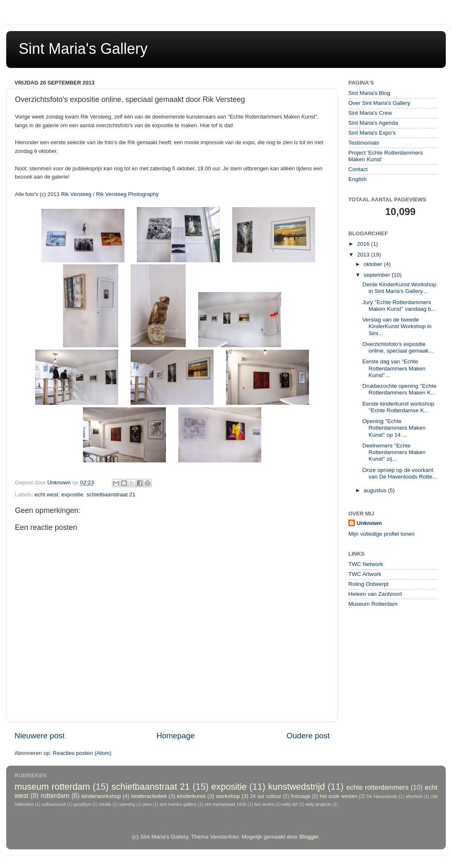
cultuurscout (53, 804)
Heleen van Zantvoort (375, 594)
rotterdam (55, 795)
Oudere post (308, 736)
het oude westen (338, 796)
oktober (374, 264)
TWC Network (366, 564)
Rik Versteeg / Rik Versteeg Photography (110, 194)
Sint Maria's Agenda (373, 123)
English (357, 179)
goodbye (82, 804)
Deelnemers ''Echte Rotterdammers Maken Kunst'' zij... (394, 452)
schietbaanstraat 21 (111, 494)
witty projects (318, 804)
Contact (358, 169)
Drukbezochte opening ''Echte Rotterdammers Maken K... (400, 389)
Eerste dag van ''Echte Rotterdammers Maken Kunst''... (394, 368)
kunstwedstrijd (297, 787)
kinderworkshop (101, 796)
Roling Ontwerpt (368, 584)
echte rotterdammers (377, 787)
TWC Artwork (365, 574)
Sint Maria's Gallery (83, 49)
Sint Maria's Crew (370, 113)
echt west (46, 494)
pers (147, 804)
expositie (72, 494)
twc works (264, 804)
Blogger (309, 837)
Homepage (175, 736)
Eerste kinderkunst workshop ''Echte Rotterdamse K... (398, 407)
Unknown (369, 523)
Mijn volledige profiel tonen (382, 534)
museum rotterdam (52, 787)
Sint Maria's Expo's (372, 133)
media (105, 804)
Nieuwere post (40, 736)
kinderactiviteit (149, 796)
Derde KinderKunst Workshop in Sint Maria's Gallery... (399, 288)
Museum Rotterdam (373, 604)
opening (127, 804)
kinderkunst (191, 796)
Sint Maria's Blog (369, 93)
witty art (290, 804)
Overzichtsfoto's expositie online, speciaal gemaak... (398, 347)
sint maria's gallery (178, 804)
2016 (364, 244)
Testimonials (364, 143)
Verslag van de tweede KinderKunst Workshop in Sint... (397, 326)
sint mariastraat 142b (225, 804)
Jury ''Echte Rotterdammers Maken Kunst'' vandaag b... (399, 306)
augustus (376, 490)
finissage (301, 796)
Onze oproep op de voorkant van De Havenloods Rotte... (400, 473)
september (378, 275)
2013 (364, 255)
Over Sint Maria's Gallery (379, 103)
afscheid (414, 796)
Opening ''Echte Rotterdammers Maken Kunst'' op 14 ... (394, 428)
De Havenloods (382, 796)
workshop (228, 796)
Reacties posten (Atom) (82, 753)
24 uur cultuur (266, 796)
